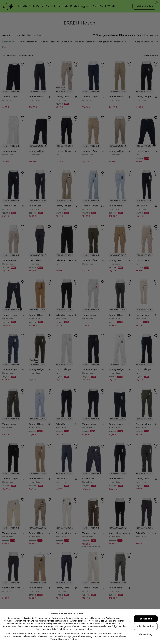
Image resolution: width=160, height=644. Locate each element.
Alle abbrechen (146, 627)
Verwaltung (146, 634)
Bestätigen (146, 619)
